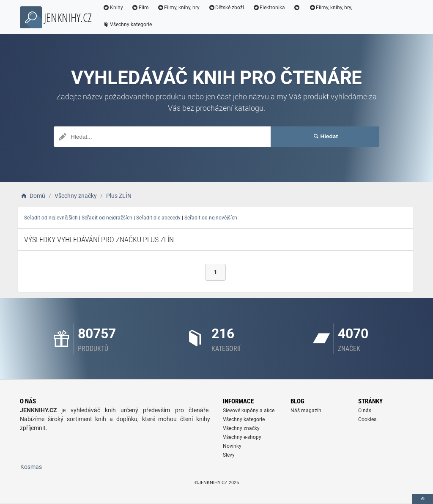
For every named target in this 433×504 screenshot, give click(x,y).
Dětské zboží (226, 8)
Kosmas (31, 467)
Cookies (367, 419)
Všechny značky (241, 428)
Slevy (229, 455)
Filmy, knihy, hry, (331, 8)
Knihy (113, 8)
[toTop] (422, 499)
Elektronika (269, 8)
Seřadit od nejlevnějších (51, 218)
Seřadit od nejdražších (107, 218)
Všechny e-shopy (242, 437)
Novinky (232, 446)
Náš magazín (306, 411)
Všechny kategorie (127, 25)
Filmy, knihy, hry (179, 8)
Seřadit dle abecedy (158, 218)
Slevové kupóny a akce (249, 411)
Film (140, 8)
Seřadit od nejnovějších (211, 218)
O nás (365, 411)
